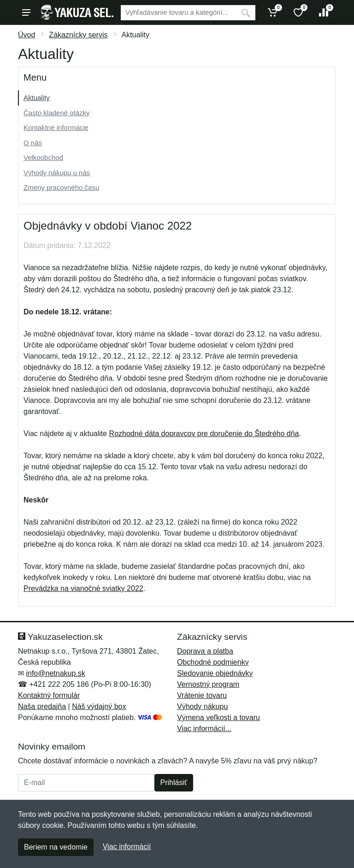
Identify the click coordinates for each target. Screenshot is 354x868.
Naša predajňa (42, 706)
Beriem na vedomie (56, 847)
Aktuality (37, 97)
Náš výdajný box (99, 706)
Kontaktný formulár (49, 695)
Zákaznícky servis (78, 35)
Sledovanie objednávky (215, 673)
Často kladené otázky (56, 113)
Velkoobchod (43, 157)
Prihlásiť (174, 782)
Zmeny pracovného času (61, 187)
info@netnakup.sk (55, 673)
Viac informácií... (204, 729)
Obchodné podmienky (213, 662)
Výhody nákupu (202, 706)
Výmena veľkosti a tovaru (218, 717)
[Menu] (26, 12)
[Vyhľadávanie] (178, 13)
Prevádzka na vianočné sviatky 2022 (83, 588)
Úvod (27, 35)
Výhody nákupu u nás (57, 173)
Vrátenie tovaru (202, 695)
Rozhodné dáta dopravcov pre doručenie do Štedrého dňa (204, 434)
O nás (33, 143)
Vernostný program (208, 684)
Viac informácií (127, 847)
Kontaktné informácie (56, 127)
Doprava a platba (205, 651)
